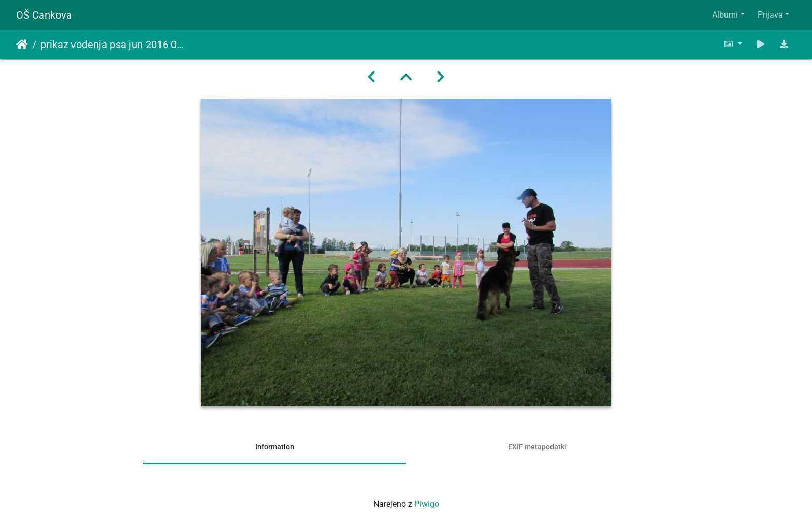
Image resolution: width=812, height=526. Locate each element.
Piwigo (427, 504)
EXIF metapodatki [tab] (537, 447)
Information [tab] (275, 447)
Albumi (725, 15)
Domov (22, 45)
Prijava (770, 15)
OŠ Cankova (44, 15)
